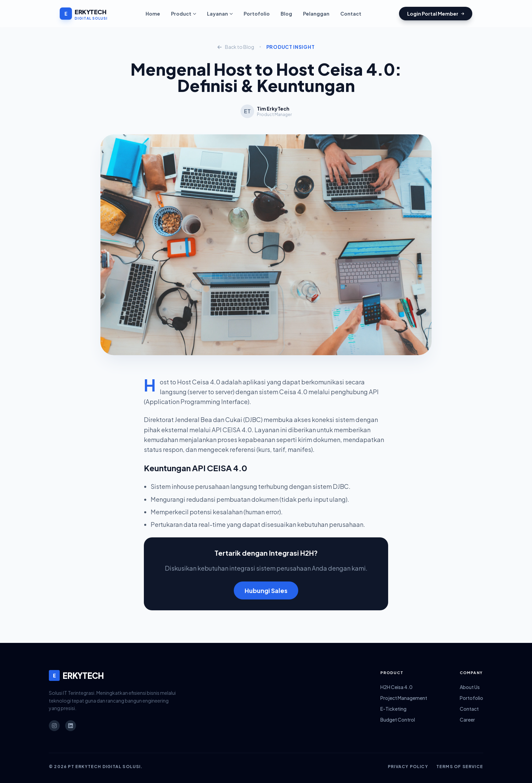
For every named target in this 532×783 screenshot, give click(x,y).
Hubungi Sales (266, 590)
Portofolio (257, 14)
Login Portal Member (436, 14)
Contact (351, 14)
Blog (286, 14)
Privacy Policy (408, 767)
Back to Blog (236, 47)
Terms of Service (460, 767)
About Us (470, 687)
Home (153, 14)
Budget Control (398, 720)
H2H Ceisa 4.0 (396, 687)
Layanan (220, 14)
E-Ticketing (393, 709)
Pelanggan (316, 14)
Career (467, 720)
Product (184, 14)
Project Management (404, 698)
